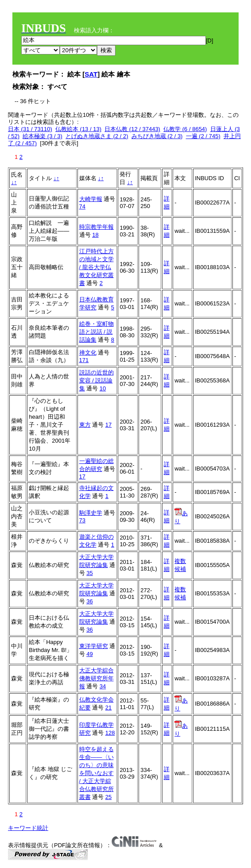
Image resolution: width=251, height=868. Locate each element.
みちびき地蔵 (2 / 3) (157, 136)
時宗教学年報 (97, 227)
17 (108, 425)
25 (108, 797)
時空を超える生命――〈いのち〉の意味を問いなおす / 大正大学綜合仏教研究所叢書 (97, 773)
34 (103, 686)
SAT (91, 74)
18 (95, 235)
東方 (85, 425)
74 (82, 206)
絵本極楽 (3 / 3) (42, 136)
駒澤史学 (91, 513)
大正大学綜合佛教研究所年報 (97, 678)
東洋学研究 (94, 646)
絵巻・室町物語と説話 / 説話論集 (97, 332)
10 (103, 388)
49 (89, 654)
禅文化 (88, 353)
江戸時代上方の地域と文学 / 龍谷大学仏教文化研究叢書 (97, 267)
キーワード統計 (28, 828)
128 (110, 733)
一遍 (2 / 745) (203, 136)
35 (89, 573)
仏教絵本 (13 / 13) (78, 129)
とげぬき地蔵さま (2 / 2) (97, 136)
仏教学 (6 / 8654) (185, 129)
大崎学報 (91, 199)
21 (108, 708)
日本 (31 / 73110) (30, 129)
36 (89, 601)
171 (84, 360)
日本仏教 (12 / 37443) (132, 129)
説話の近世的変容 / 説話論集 (97, 380)
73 (82, 520)
